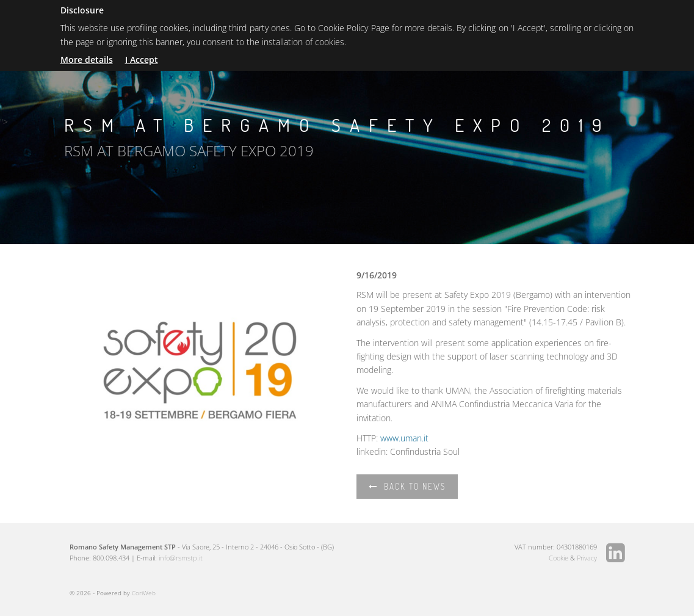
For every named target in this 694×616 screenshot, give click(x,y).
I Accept (142, 60)
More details (87, 60)
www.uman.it (404, 438)
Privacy (587, 558)
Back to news (407, 487)
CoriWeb (144, 593)
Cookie (558, 558)
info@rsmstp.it (181, 558)
